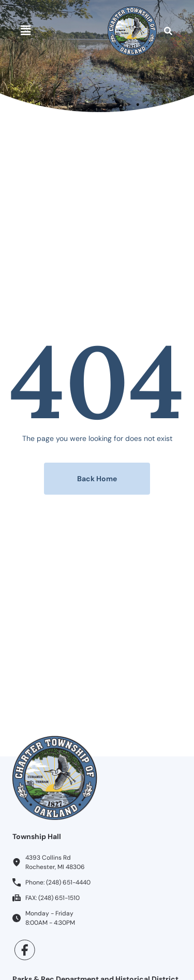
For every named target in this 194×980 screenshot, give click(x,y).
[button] (25, 31)
